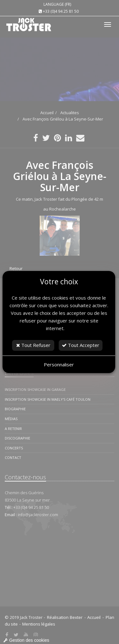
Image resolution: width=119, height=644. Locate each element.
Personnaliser (59, 364)
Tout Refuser (33, 345)
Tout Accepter (81, 345)
